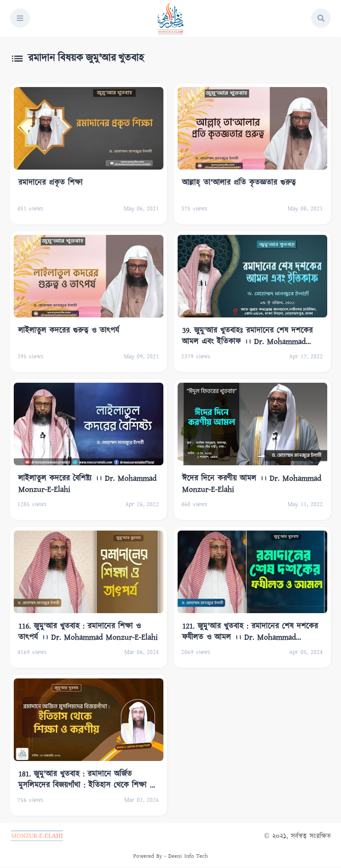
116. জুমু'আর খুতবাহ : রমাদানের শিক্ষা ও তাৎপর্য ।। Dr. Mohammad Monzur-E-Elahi (88, 632)
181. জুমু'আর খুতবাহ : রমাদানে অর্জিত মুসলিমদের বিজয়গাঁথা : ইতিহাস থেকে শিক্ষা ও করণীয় (86, 779)
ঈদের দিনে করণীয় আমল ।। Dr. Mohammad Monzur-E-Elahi (252, 484)
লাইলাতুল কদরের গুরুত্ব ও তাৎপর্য (69, 331)
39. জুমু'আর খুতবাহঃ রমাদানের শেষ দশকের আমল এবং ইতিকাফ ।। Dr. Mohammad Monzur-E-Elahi (247, 336)
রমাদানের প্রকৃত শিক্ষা (50, 183)
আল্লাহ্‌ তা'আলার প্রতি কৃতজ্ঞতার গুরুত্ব (239, 183)
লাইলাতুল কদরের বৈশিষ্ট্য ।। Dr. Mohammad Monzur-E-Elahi (87, 484)
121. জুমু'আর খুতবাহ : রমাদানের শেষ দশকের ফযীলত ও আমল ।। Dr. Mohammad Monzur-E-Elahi (250, 632)
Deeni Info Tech (188, 856)
